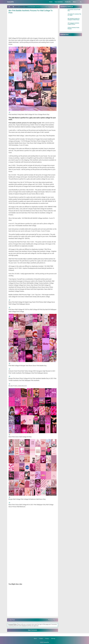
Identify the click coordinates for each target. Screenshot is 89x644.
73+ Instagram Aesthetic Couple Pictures (73, 24)
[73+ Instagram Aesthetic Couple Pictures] (64, 24)
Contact (41, 639)
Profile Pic (68, 2)
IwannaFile (10, 2)
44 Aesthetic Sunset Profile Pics (74, 10)
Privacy (47, 639)
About (35, 639)
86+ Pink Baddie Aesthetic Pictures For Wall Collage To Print (32, 12)
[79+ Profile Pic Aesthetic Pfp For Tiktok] (64, 15)
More (75, 2)
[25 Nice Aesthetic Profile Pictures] (64, 29)
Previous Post (52, 620)
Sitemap (53, 639)
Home (51, 2)
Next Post (12, 620)
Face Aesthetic (59, 2)
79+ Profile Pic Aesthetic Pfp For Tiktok (74, 15)
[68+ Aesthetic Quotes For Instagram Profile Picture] (64, 20)
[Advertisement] (33, 25)
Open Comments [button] (33, 630)
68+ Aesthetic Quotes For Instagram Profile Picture (74, 19)
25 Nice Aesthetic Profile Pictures (73, 28)
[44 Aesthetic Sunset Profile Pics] (64, 11)
